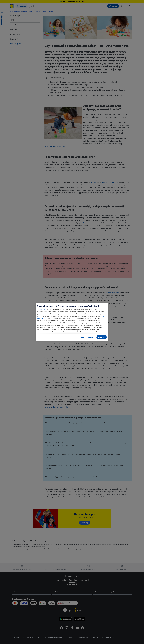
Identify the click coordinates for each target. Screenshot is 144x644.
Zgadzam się (102, 337)
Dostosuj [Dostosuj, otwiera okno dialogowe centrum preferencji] (90, 337)
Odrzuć (82, 337)
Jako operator (41, 309)
